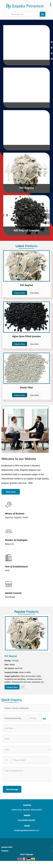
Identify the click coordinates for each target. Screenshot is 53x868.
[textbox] (35, 718)
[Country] (26, 749)
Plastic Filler (26, 387)
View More (34, 293)
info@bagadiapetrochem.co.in (26, 830)
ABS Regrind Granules (26, 230)
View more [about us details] (11, 492)
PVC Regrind (26, 188)
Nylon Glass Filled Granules (26, 336)
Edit (44, 719)
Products (5, 851)
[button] (27, 820)
